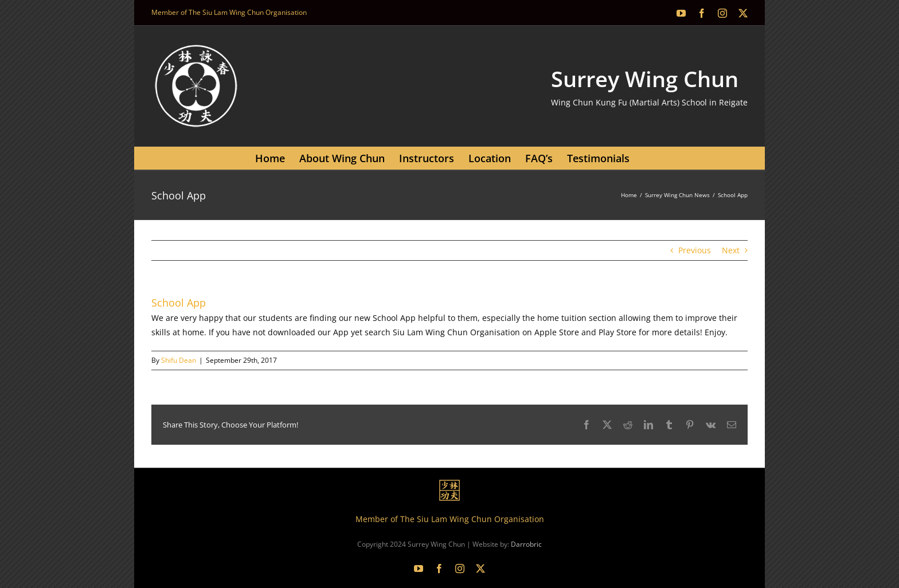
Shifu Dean (179, 360)
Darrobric (526, 544)
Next (731, 250)
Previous (695, 250)
